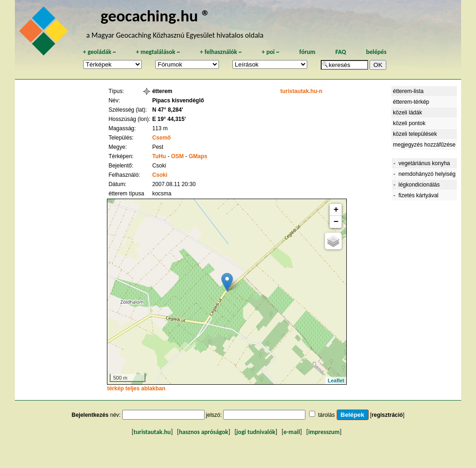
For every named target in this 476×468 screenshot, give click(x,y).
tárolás (326, 415)
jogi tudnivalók (256, 432)
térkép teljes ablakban (136, 388)
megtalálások (158, 52)
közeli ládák (407, 113)
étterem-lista (408, 91)
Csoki (160, 175)
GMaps (198, 156)
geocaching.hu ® (155, 16)
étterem (162, 91)
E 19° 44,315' (169, 119)
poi (271, 52)
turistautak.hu (152, 432)
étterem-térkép (411, 102)
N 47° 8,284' (167, 110)
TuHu (159, 156)
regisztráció (387, 415)
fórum (307, 52)
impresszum (324, 432)
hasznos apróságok (204, 432)
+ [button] (336, 210)
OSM (177, 156)
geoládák (99, 52)
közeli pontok (409, 123)
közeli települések (415, 134)
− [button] (336, 222)
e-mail (292, 432)
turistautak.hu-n (301, 91)
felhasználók (221, 52)
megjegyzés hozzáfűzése (424, 145)
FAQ (340, 52)
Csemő (161, 138)
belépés (376, 52)
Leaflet (336, 381)
